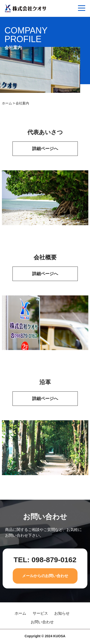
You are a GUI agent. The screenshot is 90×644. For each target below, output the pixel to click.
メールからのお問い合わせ (45, 576)
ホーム (7, 103)
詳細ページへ (45, 149)
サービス (40, 613)
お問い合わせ (42, 622)
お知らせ (62, 613)
